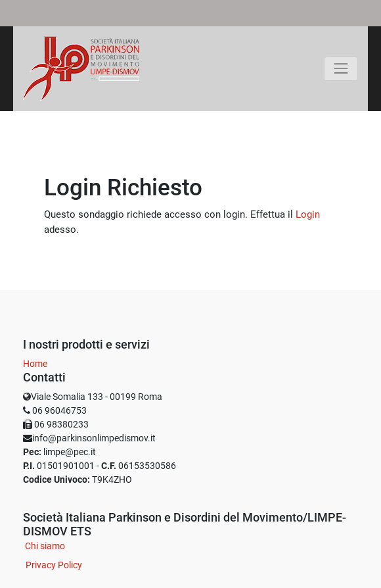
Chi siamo (45, 546)
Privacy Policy (54, 565)
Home (35, 364)
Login (308, 214)
